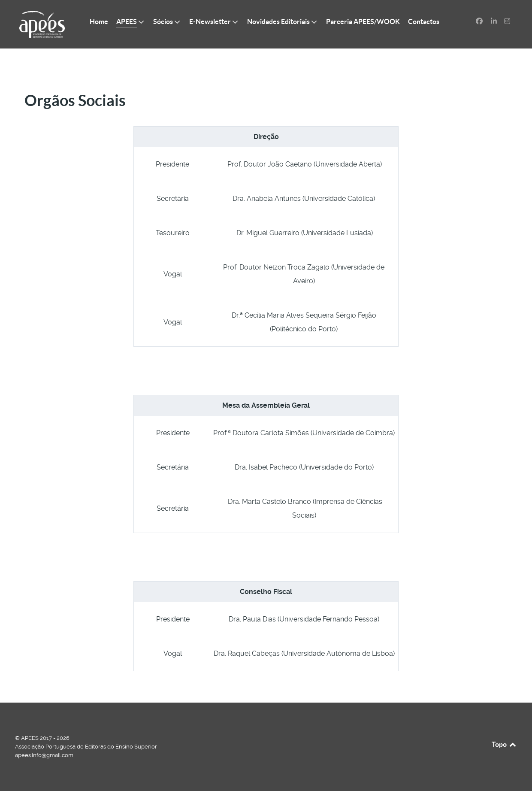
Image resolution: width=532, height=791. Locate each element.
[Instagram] (507, 21)
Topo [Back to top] (504, 744)
